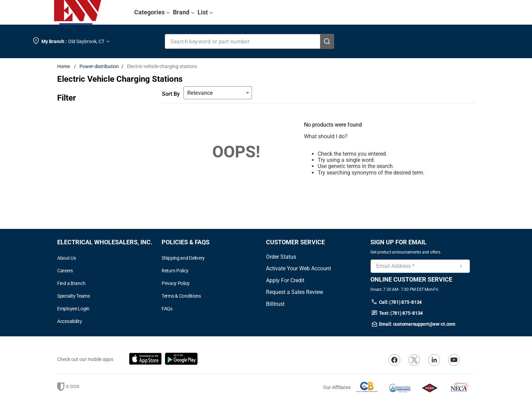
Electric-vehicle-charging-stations (162, 66)
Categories (152, 12)
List (205, 12)
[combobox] (250, 41)
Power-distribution (99, 66)
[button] (109, 321)
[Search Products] (327, 41)
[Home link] (65, 66)
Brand (184, 12)
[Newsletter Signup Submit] (461, 266)
